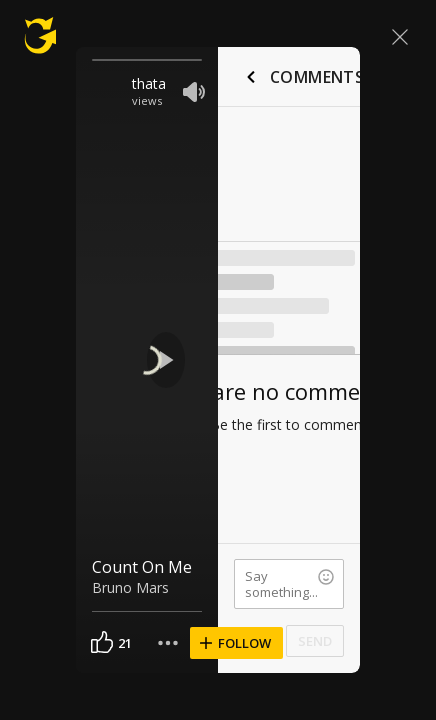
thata (149, 83)
